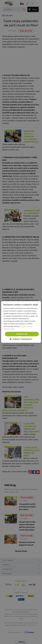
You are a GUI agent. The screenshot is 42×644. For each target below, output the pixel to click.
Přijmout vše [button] (22, 334)
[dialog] (21, 322)
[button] (21, 339)
